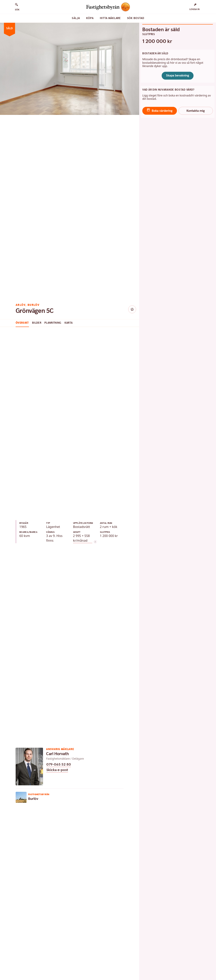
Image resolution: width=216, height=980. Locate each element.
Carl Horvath (57, 754)
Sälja (76, 18)
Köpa (90, 18)
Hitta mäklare (110, 18)
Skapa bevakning (178, 76)
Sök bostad (136, 18)
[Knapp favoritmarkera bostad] (132, 309)
